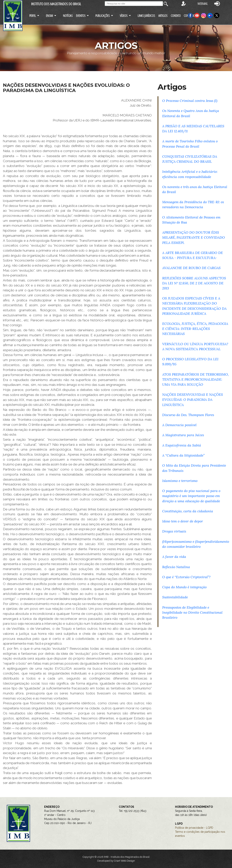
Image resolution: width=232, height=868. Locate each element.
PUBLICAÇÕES (103, 16)
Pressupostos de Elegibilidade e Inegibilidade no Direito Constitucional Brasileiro (192, 612)
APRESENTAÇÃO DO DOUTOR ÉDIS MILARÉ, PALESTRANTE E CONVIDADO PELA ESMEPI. (194, 237)
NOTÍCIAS (68, 16)
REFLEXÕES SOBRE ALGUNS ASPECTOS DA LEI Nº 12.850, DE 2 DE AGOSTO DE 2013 (194, 283)
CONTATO (176, 16)
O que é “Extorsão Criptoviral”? (186, 577)
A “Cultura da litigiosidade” (183, 455)
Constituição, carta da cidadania (188, 511)
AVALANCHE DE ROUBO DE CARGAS (191, 268)
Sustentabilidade (175, 597)
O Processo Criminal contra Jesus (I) (190, 101)
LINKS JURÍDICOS (146, 16)
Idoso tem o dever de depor (183, 521)
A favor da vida (174, 557)
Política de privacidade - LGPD (194, 828)
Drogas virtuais (174, 531)
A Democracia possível (179, 425)
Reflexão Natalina (176, 567)
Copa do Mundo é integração (184, 587)
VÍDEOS (124, 16)
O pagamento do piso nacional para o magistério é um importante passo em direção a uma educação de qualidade (191, 496)
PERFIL (33, 16)
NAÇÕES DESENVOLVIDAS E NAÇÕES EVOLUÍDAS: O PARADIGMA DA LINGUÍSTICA (193, 400)
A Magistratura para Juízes (183, 435)
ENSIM (49, 16)
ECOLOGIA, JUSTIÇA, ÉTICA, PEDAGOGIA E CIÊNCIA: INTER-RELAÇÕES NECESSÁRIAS (195, 329)
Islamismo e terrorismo (180, 481)
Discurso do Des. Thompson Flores (188, 415)
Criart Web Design (124, 861)
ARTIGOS (163, 16)
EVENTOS (81, 16)
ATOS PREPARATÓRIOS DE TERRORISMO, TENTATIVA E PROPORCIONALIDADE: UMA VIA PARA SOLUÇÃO (195, 379)
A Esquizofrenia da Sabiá (182, 445)
